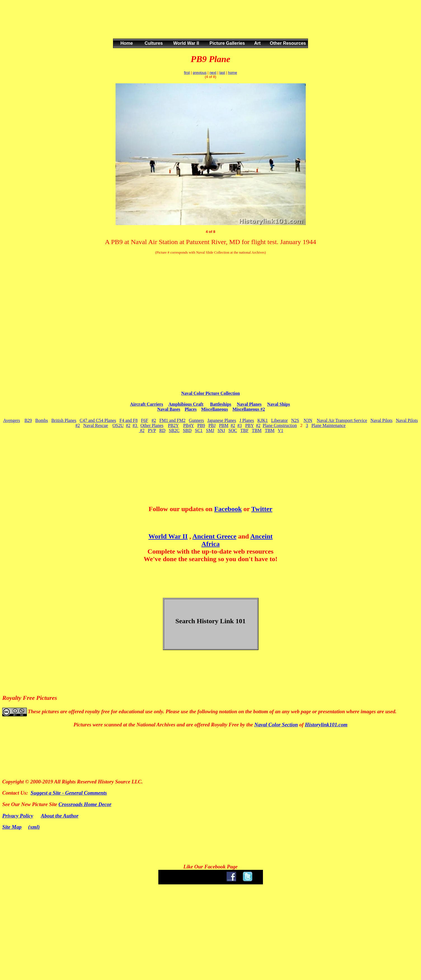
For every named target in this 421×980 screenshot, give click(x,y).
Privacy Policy (18, 816)
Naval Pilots (381, 420)
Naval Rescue (96, 425)
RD (162, 430)
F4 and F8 (129, 420)
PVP (152, 430)
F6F (145, 420)
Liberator (279, 420)
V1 (281, 430)
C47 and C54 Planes (98, 420)
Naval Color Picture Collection (211, 393)
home (233, 73)
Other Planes (152, 425)
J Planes (247, 420)
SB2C (174, 430)
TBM (257, 430)
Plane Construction (280, 425)
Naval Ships (278, 404)
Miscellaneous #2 (249, 409)
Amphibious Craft (186, 404)
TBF (244, 430)
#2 (154, 420)
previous (200, 73)
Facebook (228, 509)
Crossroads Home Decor (85, 804)
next (213, 73)
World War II (168, 536)
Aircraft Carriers (147, 404)
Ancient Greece (215, 536)
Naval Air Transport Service (342, 420)
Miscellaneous (215, 409)
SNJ (221, 430)
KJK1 (263, 420)
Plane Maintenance (328, 425)
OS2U (118, 425)
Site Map (12, 827)
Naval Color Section (276, 725)
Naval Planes (249, 404)
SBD (187, 430)
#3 (135, 425)
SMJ (210, 430)
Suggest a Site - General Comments (69, 793)
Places (191, 409)
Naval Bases (169, 409)
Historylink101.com (326, 725)
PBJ (212, 425)
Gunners (196, 420)
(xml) (34, 827)
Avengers (11, 420)
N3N (308, 420)
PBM (224, 425)
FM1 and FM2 (172, 420)
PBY (249, 425)
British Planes (64, 420)
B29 (28, 420)
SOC (233, 430)
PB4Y (189, 425)
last (222, 73)
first (187, 73)
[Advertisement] (210, 25)
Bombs (42, 420)
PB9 (201, 425)
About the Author (60, 816)
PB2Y (173, 425)
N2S (295, 420)
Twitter (262, 509)
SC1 (199, 430)
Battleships (221, 404)
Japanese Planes (222, 420)
